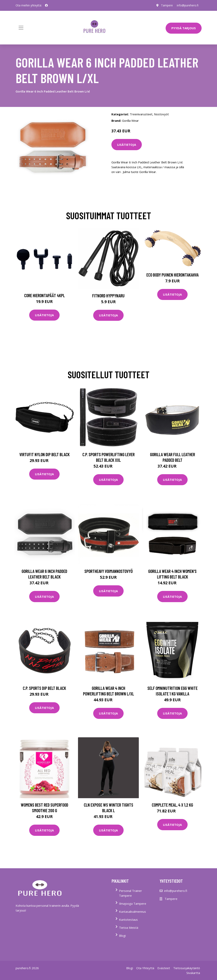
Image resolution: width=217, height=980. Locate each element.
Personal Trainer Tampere (130, 893)
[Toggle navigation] (21, 28)
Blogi (122, 936)
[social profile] (46, 5)
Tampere (167, 5)
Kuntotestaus (128, 920)
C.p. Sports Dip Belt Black (44, 688)
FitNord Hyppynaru (108, 296)
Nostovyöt (161, 114)
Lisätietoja (127, 145)
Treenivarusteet (141, 114)
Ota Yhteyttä (145, 968)
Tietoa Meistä (129, 928)
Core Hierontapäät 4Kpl (44, 295)
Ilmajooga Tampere (133, 904)
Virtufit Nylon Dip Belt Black (44, 454)
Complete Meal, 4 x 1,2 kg (172, 805)
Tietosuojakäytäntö (187, 968)
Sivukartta (193, 973)
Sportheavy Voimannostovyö (108, 571)
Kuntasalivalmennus (132, 912)
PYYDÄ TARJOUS (184, 28)
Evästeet (164, 968)
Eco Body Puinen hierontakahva (172, 275)
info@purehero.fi (188, 5)
